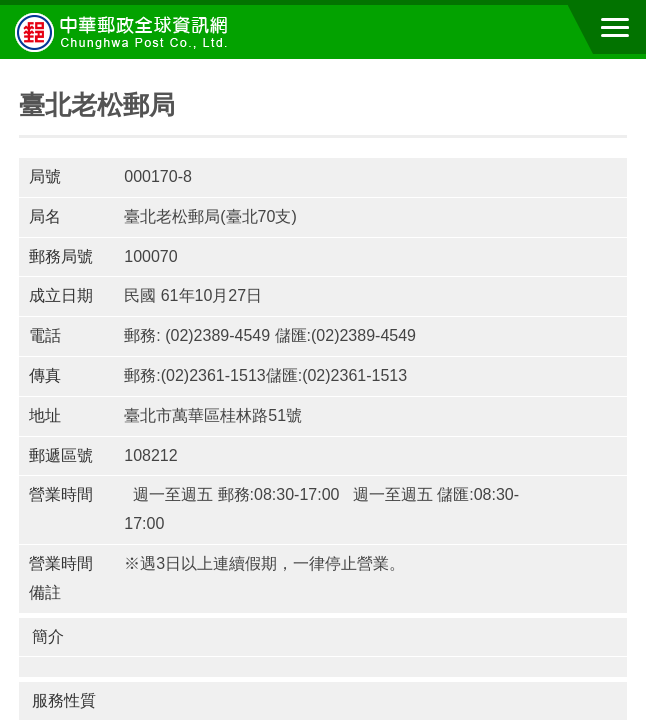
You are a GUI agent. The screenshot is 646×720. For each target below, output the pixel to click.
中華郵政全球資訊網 (125, 32)
